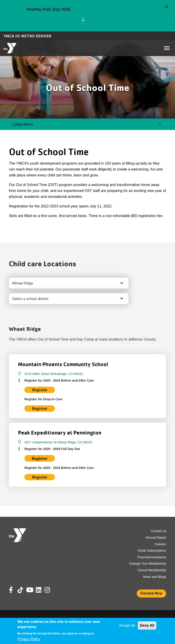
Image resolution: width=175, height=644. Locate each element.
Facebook (14, 590)
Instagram (50, 590)
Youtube (29, 590)
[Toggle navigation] (167, 48)
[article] (87, 16)
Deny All (147, 625)
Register (40, 408)
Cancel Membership (152, 570)
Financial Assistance (152, 557)
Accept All (127, 625)
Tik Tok (21, 593)
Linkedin (42, 590)
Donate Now (151, 593)
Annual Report (156, 538)
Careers (160, 544)
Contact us (158, 531)
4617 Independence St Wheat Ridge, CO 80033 (58, 442)
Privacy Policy (29, 639)
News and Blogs (155, 577)
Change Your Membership (148, 564)
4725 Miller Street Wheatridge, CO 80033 (54, 374)
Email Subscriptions (152, 551)
